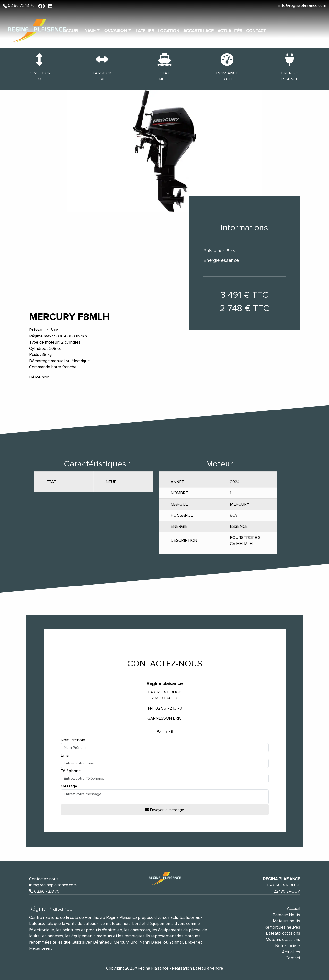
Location (169, 31)
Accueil (294, 909)
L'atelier (145, 31)
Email (66, 755)
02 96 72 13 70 (21, 5)
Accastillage (198, 31)
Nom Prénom (73, 740)
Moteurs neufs (287, 921)
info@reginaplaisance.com (302, 5)
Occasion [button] (116, 31)
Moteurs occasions (283, 940)
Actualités (230, 31)
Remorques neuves (282, 927)
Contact (256, 31)
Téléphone (71, 771)
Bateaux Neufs (286, 915)
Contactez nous (44, 879)
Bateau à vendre (208, 968)
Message (69, 786)
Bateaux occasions (283, 933)
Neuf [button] (91, 31)
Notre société (288, 946)
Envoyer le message (165, 810)
